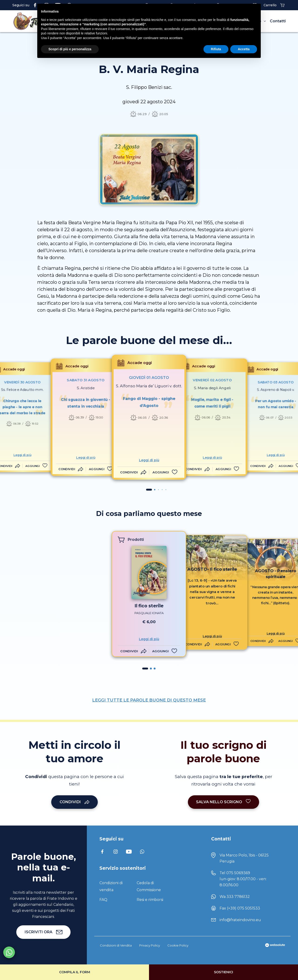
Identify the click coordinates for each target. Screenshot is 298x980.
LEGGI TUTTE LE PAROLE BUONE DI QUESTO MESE (149, 700)
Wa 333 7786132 (235, 897)
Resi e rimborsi (150, 900)
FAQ (103, 900)
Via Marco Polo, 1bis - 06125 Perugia (244, 858)
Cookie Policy (178, 945)
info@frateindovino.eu (240, 920)
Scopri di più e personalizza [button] (70, 49)
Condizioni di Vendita (116, 945)
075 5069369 (238, 873)
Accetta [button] (244, 49)
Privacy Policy (150, 945)
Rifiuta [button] (216, 49)
